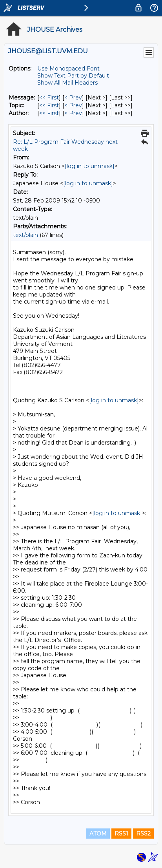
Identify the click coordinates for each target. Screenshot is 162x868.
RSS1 (121, 834)
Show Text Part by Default (73, 76)
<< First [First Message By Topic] (49, 105)
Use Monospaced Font (68, 69)
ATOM (98, 834)
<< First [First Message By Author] (49, 113)
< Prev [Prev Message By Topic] (73, 105)
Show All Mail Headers (67, 83)
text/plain (25, 235)
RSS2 (143, 834)
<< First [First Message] (49, 98)
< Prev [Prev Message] (73, 98)
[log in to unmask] (90, 166)
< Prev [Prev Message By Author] (73, 113)
